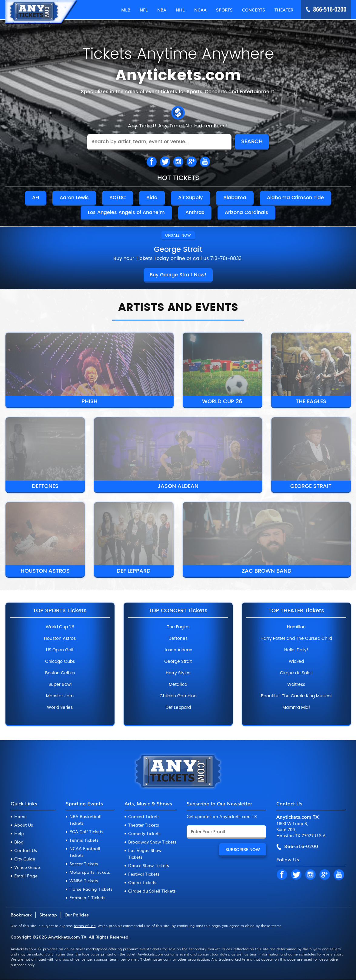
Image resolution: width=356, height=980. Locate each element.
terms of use (85, 926)
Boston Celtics (60, 673)
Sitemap (48, 915)
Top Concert (178, 611)
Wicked (296, 662)
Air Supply (190, 198)
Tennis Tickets (84, 840)
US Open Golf (60, 650)
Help (19, 833)
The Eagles (311, 401)
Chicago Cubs (60, 662)
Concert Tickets (144, 816)
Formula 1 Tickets (87, 897)
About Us (24, 825)
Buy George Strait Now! (178, 275)
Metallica (178, 685)
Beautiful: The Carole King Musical (296, 696)
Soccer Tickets (84, 863)
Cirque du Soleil (296, 673)
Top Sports (60, 611)
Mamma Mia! (296, 708)
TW (165, 162)
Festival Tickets (144, 874)
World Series (60, 708)
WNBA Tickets (84, 880)
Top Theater (296, 611)
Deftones (45, 486)
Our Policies (77, 915)
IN (178, 162)
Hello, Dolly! (296, 650)
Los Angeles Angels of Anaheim (126, 212)
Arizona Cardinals (246, 212)
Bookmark (21, 915)
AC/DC (118, 198)
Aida (152, 198)
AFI (36, 198)
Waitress (296, 685)
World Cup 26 (222, 401)
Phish (90, 401)
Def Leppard (134, 571)
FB (151, 162)
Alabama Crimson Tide (295, 198)
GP (324, 875)
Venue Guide (27, 867)
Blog (19, 842)
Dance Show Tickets (149, 865)
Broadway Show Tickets (152, 842)
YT (339, 875)
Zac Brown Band (267, 571)
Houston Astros (45, 571)
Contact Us (26, 850)
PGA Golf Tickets (86, 831)
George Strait (311, 486)
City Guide (25, 859)
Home (20, 816)
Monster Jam (60, 696)
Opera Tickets (142, 882)
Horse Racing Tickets (91, 889)
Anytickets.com (64, 937)
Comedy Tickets (144, 833)
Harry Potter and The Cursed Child (296, 639)
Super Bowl (60, 685)
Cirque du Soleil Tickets (152, 891)
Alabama (235, 198)
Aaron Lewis (74, 198)
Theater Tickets (144, 825)
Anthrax (195, 212)
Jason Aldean (178, 486)
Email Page (26, 876)
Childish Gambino (178, 696)
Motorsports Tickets (90, 872)
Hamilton (296, 627)
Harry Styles (178, 673)
